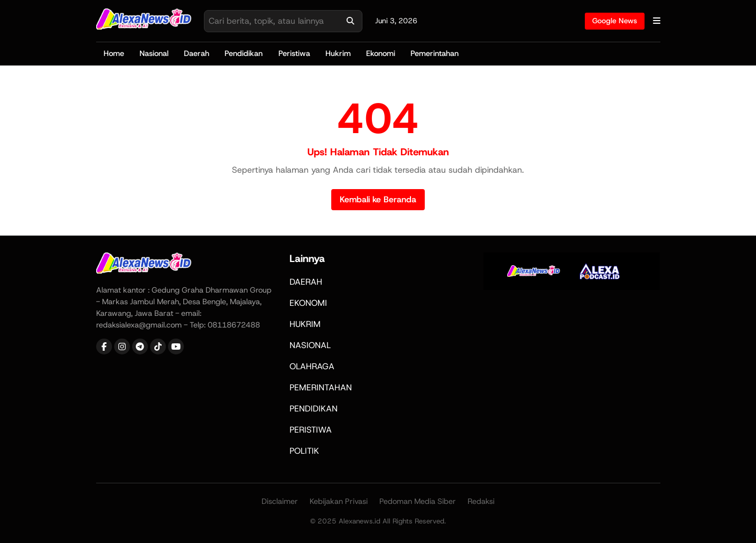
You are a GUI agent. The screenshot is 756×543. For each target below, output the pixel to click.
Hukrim (338, 53)
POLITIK (304, 451)
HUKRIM (305, 324)
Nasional (154, 53)
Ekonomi (381, 53)
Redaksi (481, 501)
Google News (615, 21)
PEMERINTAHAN (321, 387)
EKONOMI (308, 303)
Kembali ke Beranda (378, 199)
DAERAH (306, 282)
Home (114, 53)
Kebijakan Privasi (339, 501)
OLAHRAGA (312, 366)
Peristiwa (294, 53)
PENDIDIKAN (314, 409)
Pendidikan (244, 53)
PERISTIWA (311, 430)
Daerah (197, 53)
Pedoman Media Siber (418, 501)
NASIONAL (310, 345)
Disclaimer (280, 501)
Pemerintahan (435, 53)
